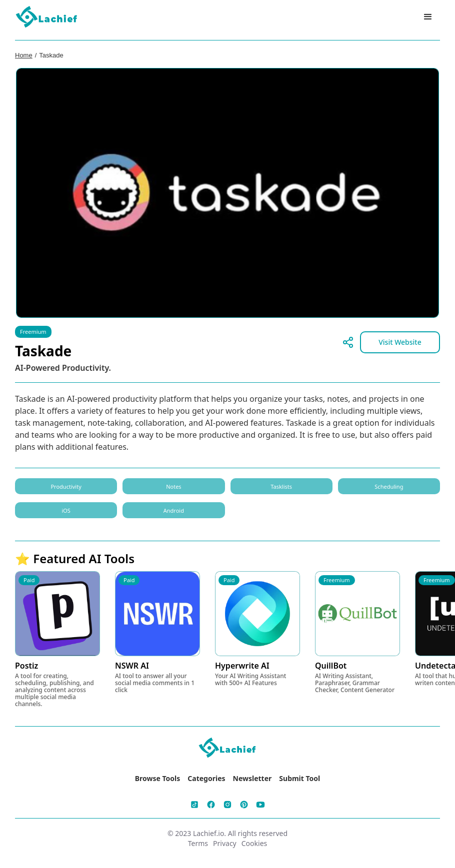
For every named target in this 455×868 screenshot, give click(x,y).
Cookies (254, 843)
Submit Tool (299, 778)
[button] (428, 17)
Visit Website (400, 342)
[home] (47, 17)
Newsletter (252, 778)
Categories (206, 778)
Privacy (225, 843)
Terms (198, 843)
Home (24, 55)
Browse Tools (158, 778)
